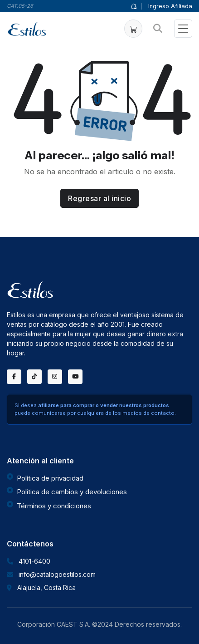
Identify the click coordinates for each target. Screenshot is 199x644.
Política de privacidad (50, 478)
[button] (133, 29)
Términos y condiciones (54, 506)
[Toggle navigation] (183, 29)
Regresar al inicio (99, 198)
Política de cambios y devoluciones (72, 492)
